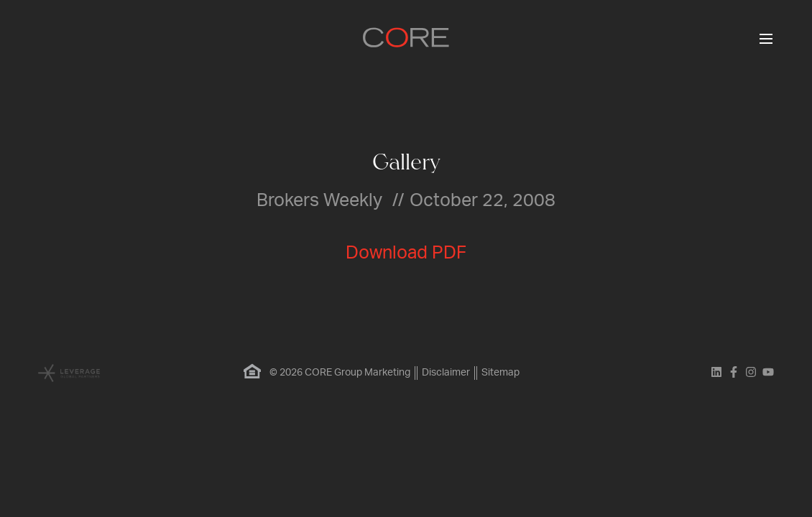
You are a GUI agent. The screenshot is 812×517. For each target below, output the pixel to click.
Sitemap (500, 373)
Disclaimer (446, 373)
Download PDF (406, 253)
